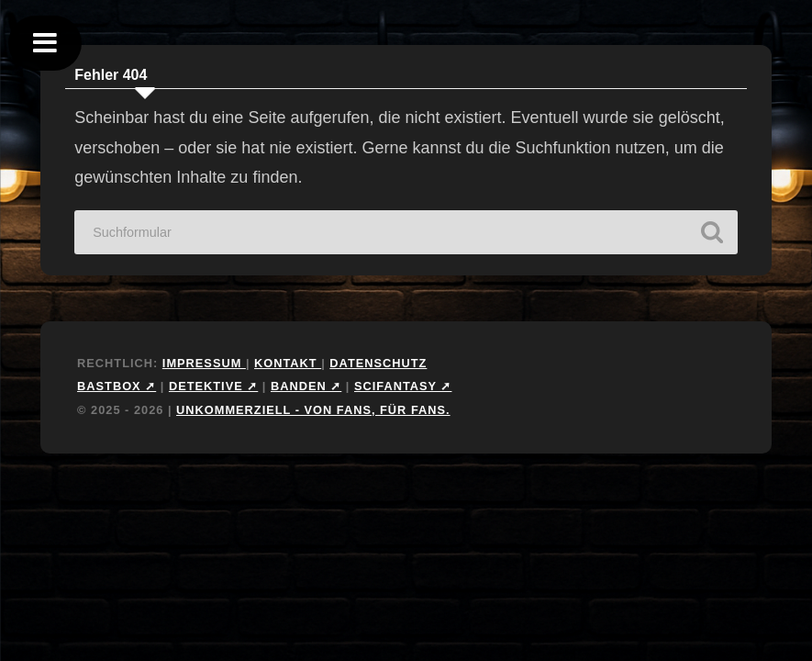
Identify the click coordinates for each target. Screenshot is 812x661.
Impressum (204, 363)
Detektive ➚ (213, 386)
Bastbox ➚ (117, 386)
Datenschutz (378, 363)
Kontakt (288, 363)
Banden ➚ (306, 386)
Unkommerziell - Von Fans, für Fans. (313, 410)
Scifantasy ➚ (403, 386)
